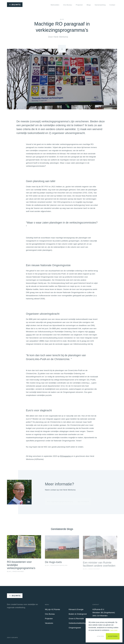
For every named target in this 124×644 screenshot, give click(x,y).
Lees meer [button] (114, 630)
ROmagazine (66, 458)
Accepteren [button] (113, 636)
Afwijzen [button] (100, 636)
